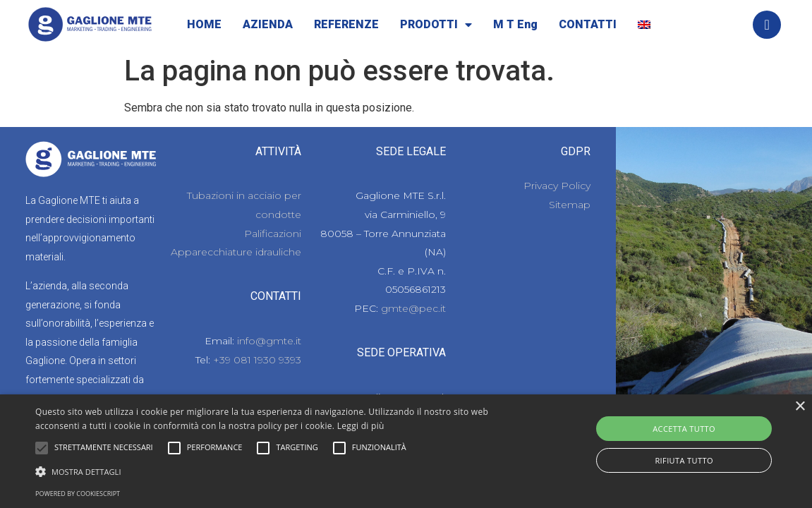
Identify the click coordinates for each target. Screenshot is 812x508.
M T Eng (515, 24)
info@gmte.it (269, 341)
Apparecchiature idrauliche (236, 252)
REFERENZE (346, 24)
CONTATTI (588, 24)
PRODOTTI (436, 25)
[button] (42, 448)
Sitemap (570, 205)
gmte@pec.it (413, 308)
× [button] (800, 407)
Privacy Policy (557, 186)
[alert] (406, 451)
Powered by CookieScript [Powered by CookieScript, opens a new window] (78, 494)
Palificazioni (273, 234)
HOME (204, 24)
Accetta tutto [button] (684, 429)
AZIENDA (268, 24)
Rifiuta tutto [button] (684, 460)
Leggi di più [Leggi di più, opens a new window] (361, 426)
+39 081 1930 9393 (257, 360)
